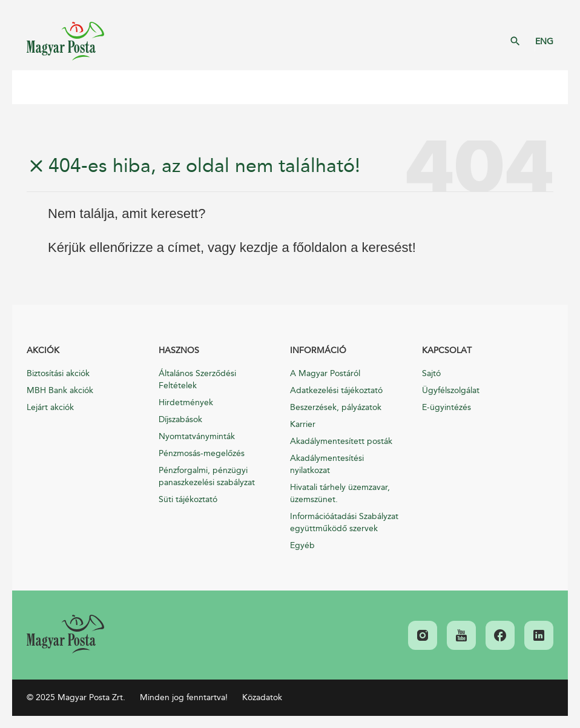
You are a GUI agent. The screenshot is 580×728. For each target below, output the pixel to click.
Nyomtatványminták (197, 436)
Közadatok (262, 697)
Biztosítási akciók (58, 373)
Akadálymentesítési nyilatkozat (327, 464)
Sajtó (431, 373)
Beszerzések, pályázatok (336, 407)
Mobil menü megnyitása (30, 87)
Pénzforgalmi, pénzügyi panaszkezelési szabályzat (207, 476)
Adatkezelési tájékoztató (336, 390)
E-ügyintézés (447, 407)
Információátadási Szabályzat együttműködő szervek (344, 522)
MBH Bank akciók (60, 390)
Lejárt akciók (50, 407)
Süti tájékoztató (188, 499)
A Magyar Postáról (325, 373)
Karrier (303, 424)
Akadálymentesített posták (341, 441)
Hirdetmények (186, 402)
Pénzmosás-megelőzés (202, 453)
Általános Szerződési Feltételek (197, 379)
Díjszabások (180, 419)
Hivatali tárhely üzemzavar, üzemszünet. (340, 493)
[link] (65, 634)
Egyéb (302, 545)
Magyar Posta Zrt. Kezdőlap (65, 41)
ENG (544, 41)
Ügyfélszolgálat (451, 390)
